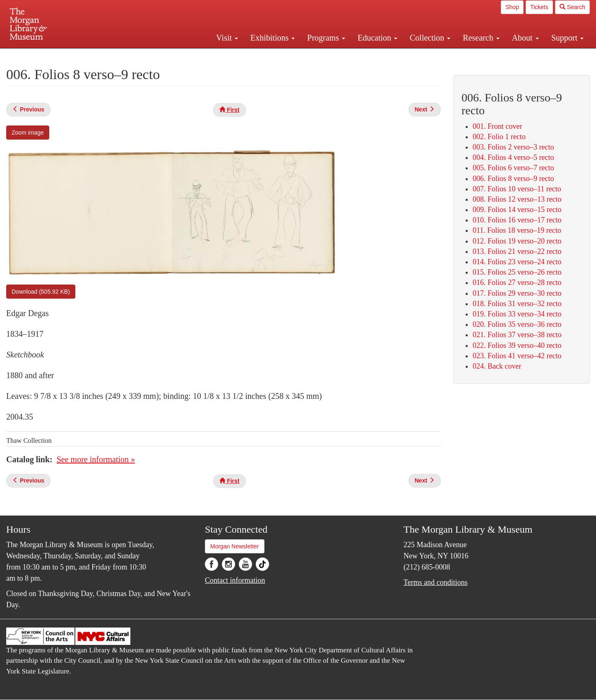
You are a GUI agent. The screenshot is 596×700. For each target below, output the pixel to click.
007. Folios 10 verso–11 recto (517, 189)
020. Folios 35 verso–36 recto (517, 324)
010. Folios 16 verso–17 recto (517, 220)
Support (567, 38)
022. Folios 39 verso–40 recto (517, 345)
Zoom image (28, 133)
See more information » (96, 459)
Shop (512, 7)
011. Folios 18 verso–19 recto (517, 230)
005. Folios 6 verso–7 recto (513, 168)
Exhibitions (273, 38)
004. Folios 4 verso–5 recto (513, 157)
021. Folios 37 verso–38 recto (517, 335)
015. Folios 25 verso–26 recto (517, 272)
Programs (326, 38)
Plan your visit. (199, 56)
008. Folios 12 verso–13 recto (517, 199)
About (525, 38)
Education (377, 38)
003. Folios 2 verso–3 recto (513, 147)
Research (481, 38)
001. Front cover (497, 126)
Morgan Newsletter (235, 546)
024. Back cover (497, 366)
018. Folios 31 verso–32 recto (517, 304)
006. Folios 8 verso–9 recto (513, 179)
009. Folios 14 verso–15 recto (517, 210)
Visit (227, 38)
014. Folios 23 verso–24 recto (517, 262)
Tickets (539, 7)
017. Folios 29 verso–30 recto (517, 293)
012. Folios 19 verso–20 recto (517, 241)
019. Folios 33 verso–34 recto (517, 314)
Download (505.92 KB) (41, 292)
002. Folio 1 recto (499, 137)
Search (572, 7)
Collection (430, 38)
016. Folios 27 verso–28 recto (517, 282)
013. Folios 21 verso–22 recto (517, 251)
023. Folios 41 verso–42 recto (517, 356)
